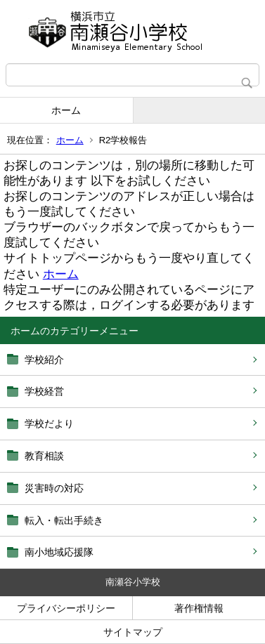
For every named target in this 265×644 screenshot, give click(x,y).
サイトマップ (133, 632)
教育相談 (44, 456)
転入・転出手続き (64, 520)
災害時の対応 (54, 488)
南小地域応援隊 (59, 552)
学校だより (49, 423)
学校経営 (44, 391)
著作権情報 (199, 608)
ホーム (66, 110)
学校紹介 (44, 360)
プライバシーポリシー (66, 608)
